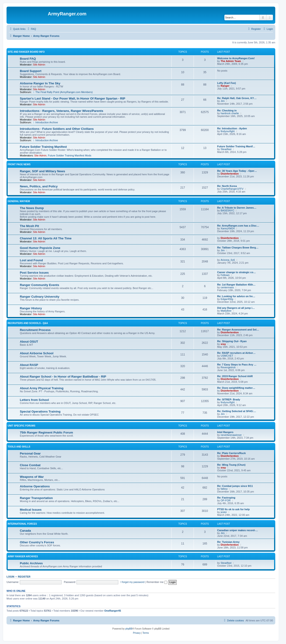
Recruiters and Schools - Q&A (28, 323)
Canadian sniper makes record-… (238, 530)
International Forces (22, 524)
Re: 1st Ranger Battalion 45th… (236, 285)
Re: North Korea (227, 186)
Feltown (225, 275)
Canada (25, 531)
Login (10, 577)
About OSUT (29, 342)
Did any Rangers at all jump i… (236, 308)
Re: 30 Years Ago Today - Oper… (237, 171)
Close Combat (30, 465)
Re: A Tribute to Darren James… (237, 208)
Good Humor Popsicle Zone (40, 248)
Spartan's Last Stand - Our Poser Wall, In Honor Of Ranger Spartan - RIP (73, 98)
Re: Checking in (227, 110)
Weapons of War (32, 477)
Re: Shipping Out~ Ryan (232, 341)
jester (224, 512)
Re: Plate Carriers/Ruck (231, 453)
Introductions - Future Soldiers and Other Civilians (57, 129)
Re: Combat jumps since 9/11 (235, 486)
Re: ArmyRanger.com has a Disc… (238, 226)
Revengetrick (228, 367)
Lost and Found (31, 260)
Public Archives (31, 563)
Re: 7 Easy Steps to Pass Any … (237, 365)
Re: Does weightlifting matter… (236, 388)
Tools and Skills (19, 447)
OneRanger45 (113, 611)
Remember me (157, 582)
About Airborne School (37, 353)
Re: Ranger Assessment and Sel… (238, 330)
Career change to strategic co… (237, 272)
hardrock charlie (230, 113)
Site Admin (39, 65)
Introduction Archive (45, 122)
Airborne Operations (35, 486)
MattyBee (226, 311)
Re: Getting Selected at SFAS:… (237, 411)
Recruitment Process (35, 330)
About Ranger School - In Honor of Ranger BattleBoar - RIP (63, 377)
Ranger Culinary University (40, 297)
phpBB (129, 629)
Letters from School (34, 400)
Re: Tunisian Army (228, 542)
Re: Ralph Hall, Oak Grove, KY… (237, 98)
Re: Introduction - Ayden (232, 128)
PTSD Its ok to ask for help (233, 509)
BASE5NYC (228, 210)
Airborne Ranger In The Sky (40, 83)
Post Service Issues (34, 273)
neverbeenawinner (231, 435)
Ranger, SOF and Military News (42, 171)
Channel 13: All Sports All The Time (46, 238)
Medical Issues (31, 510)
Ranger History (31, 308)
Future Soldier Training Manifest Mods (70, 155)
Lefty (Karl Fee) (227, 83)
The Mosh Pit (29, 226)
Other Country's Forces (37, 542)
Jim (223, 101)
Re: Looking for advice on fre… (236, 296)
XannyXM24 (228, 228)
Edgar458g (227, 299)
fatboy (224, 489)
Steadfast (226, 149)
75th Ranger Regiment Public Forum (46, 432)
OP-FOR (226, 500)
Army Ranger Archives (23, 556)
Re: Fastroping (226, 498)
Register (24, 577)
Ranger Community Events (40, 285)
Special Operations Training (40, 412)
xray (223, 344)
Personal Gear (30, 453)
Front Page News (19, 164)
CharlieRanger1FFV (232, 189)
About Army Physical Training (42, 388)
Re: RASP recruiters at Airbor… (236, 353)
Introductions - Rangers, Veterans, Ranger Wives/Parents (62, 111)
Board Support (31, 71)
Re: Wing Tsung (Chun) (231, 465)
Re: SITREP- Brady (229, 399)
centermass (227, 287)
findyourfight (228, 131)
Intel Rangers (225, 432)
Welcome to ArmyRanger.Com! (236, 58)
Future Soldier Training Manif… (236, 146)
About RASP (29, 365)
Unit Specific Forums (21, 426)
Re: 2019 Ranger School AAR (235, 376)
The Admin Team (231, 61)
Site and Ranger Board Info (26, 52)
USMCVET (227, 356)
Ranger (225, 86)
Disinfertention (230, 174)
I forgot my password (133, 582)
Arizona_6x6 (228, 260)
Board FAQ (28, 59)
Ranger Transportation (36, 498)
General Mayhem (19, 201)
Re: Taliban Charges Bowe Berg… (238, 248)
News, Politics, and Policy (39, 186)
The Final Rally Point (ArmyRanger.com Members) (63, 92)
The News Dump (32, 208)
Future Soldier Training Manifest (43, 147)
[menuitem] (31, 29)
